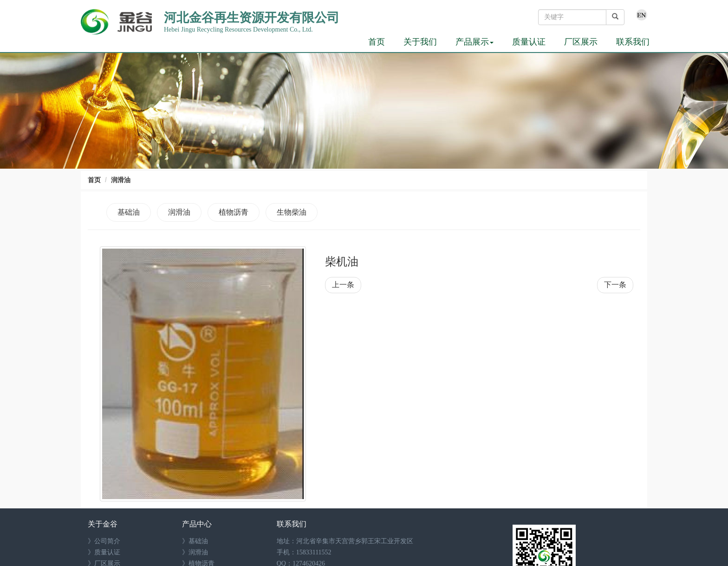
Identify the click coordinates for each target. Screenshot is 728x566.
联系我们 (633, 42)
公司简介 (107, 500)
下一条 (615, 285)
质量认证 (529, 42)
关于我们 (420, 42)
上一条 (343, 285)
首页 (377, 42)
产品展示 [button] (474, 42)
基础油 (129, 212)
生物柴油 (292, 212)
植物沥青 (234, 212)
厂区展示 (581, 42)
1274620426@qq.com (325, 544)
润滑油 (121, 180)
